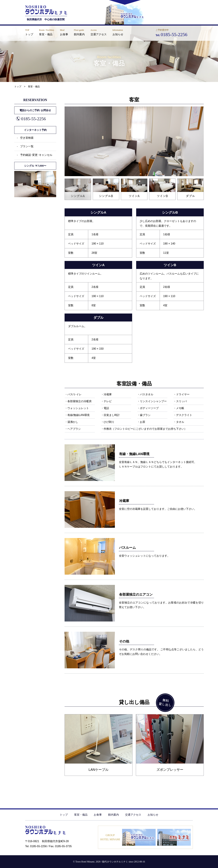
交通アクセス (133, 815)
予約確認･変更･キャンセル (36, 155)
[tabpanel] (134, 141)
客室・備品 (81, 815)
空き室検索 (27, 138)
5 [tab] (178, 180)
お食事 (98, 815)
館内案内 (114, 815)
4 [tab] (150, 180)
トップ (64, 815)
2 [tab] (94, 180)
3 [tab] (122, 180)
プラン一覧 (27, 146)
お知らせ (153, 815)
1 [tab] (66, 180)
